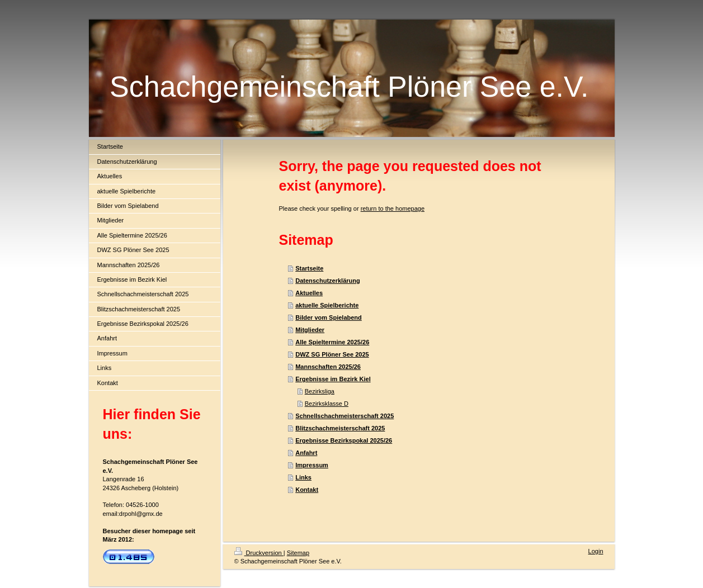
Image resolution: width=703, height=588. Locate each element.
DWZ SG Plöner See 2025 (332, 354)
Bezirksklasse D (327, 404)
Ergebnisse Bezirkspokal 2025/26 (344, 440)
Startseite (309, 268)
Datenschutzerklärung (328, 281)
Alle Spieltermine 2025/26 (332, 342)
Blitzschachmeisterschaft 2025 (340, 428)
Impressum (312, 465)
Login (596, 551)
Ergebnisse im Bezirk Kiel (333, 379)
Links (303, 477)
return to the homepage (393, 208)
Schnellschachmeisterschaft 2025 (345, 416)
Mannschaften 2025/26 (328, 367)
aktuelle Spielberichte (327, 305)
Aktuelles (309, 293)
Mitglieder (310, 330)
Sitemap (298, 553)
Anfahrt (306, 453)
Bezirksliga (320, 391)
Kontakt (307, 490)
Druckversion (259, 553)
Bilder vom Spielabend (329, 317)
